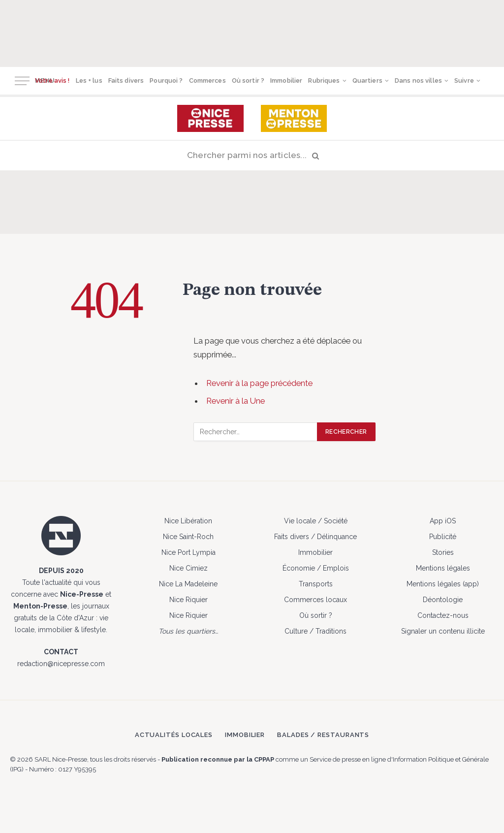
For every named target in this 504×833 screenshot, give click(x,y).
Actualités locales (174, 735)
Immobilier (286, 80)
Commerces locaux (315, 600)
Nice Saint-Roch (188, 537)
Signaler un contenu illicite (443, 631)
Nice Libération (188, 521)
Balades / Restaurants (323, 735)
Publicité (443, 537)
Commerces (207, 80)
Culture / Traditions (315, 631)
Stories (443, 552)
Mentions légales (443, 568)
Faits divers (126, 80)
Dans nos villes (418, 80)
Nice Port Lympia (189, 552)
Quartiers (367, 80)
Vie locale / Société (316, 521)
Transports (316, 584)
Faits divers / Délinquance (315, 537)
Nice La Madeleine (188, 584)
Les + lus (89, 80)
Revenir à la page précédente (259, 383)
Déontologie (443, 600)
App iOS (443, 521)
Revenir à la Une (236, 401)
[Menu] (22, 81)
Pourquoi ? (166, 80)
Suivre (464, 80)
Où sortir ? (248, 80)
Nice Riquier (189, 600)
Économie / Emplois (316, 568)
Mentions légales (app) (443, 584)
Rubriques (324, 80)
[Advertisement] (252, 32)
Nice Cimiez (189, 568)
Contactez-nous (443, 615)
